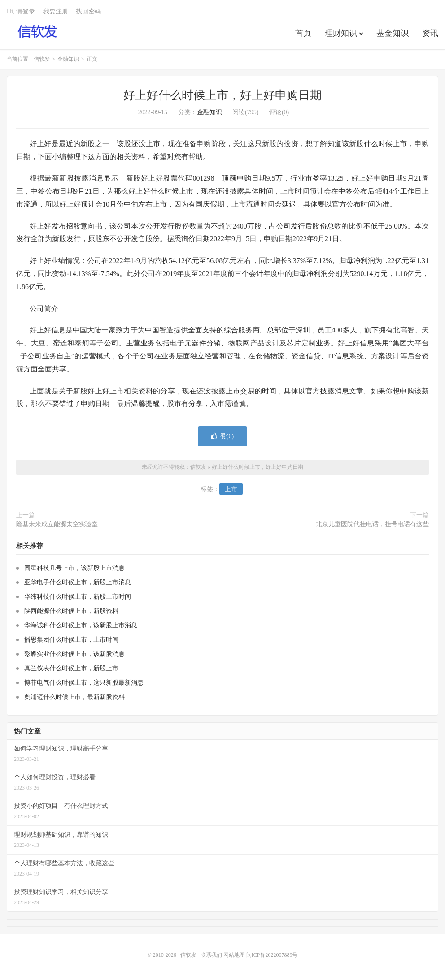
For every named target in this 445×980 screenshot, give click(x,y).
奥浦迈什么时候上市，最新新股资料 (74, 697)
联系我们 (212, 955)
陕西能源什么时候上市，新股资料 (71, 611)
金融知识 (68, 59)
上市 (231, 489)
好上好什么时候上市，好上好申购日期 (222, 95)
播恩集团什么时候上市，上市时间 (71, 640)
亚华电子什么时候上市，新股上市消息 (78, 582)
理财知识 (341, 33)
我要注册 (56, 11)
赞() (222, 436)
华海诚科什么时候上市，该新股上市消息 (81, 625)
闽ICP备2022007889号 (272, 955)
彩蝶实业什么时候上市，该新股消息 (74, 654)
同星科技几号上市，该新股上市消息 (74, 568)
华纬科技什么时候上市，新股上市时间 (78, 597)
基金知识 (393, 33)
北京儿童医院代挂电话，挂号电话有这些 (372, 524)
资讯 (430, 33)
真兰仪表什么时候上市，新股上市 (71, 668)
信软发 (38, 32)
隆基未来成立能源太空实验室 (57, 524)
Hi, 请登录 (21, 11)
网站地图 (234, 955)
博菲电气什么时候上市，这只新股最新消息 (84, 683)
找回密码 (88, 11)
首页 (303, 33)
